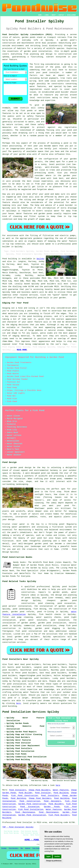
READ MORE (22, 350)
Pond (5, 259)
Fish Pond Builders (59, 815)
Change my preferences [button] (54, 861)
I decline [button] (57, 856)
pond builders (48, 284)
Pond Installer (43, 793)
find (10, 664)
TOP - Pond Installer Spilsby (18, 827)
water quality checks (49, 617)
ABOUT (54, 15)
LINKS (46, 15)
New (22, 848)
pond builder (69, 587)
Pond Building (61, 793)
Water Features (61, 790)
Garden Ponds (52, 807)
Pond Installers (18, 790)
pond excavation (67, 603)
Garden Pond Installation (32, 815)
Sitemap (4, 848)
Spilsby (40, 259)
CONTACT (61, 15)
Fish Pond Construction (25, 796)
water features (38, 86)
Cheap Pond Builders (39, 790)
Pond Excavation (30, 807)
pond (57, 67)
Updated (28, 848)
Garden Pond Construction (32, 804)
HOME (40, 15)
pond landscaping (22, 609)
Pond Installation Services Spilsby (31, 712)
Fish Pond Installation (31, 809)
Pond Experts (37, 848)
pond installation (17, 684)
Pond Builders (56, 804)
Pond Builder (26, 793)
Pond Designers (53, 801)
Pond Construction (30, 801)
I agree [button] (48, 856)
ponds (33, 37)
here (18, 703)
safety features (36, 116)
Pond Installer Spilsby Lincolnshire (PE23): (28, 35)
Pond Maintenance (25, 812)
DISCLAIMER (71, 15)
